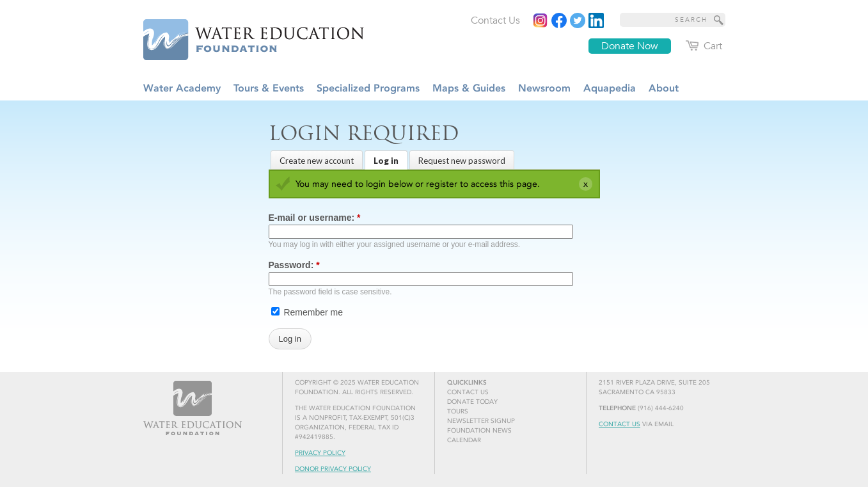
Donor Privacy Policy (333, 469)
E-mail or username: (315, 218)
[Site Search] (719, 20)
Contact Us (619, 424)
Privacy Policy (320, 453)
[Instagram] (541, 20)
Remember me (307, 312)
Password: (294, 265)
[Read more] (596, 20)
